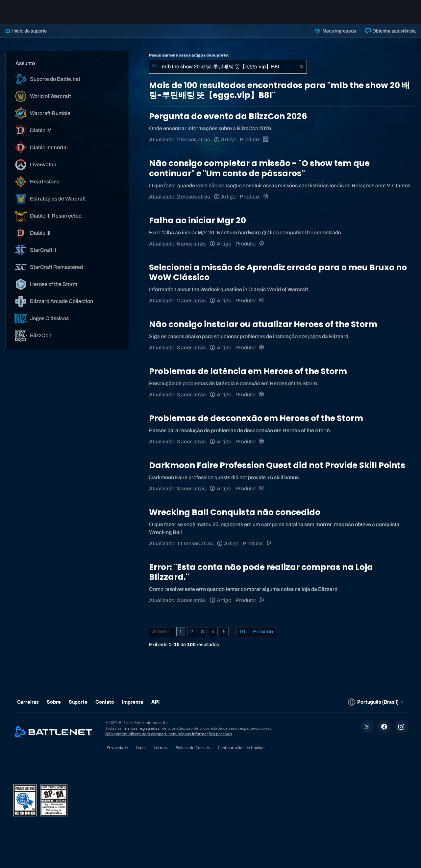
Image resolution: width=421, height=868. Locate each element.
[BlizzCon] (266, 140)
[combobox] (228, 67)
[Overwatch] (262, 244)
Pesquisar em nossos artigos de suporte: (189, 55)
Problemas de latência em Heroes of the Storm (248, 371)
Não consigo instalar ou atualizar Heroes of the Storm (263, 324)
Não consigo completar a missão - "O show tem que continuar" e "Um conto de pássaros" (259, 168)
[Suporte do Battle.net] (269, 543)
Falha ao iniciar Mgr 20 (198, 220)
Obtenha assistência (391, 31)
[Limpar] (302, 67)
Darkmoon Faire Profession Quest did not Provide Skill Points (277, 465)
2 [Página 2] (192, 632)
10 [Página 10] (242, 632)
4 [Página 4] (213, 632)
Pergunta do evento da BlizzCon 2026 (228, 116)
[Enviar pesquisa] (154, 67)
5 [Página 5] (224, 632)
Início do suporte (26, 31)
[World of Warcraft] (266, 197)
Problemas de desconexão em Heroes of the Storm (256, 418)
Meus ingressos (335, 31)
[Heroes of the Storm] (262, 348)
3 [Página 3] (202, 632)
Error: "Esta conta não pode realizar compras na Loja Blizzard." (261, 572)
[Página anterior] (162, 632)
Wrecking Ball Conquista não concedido (235, 512)
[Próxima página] (263, 632)
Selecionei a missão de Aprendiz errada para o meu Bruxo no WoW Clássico (278, 272)
